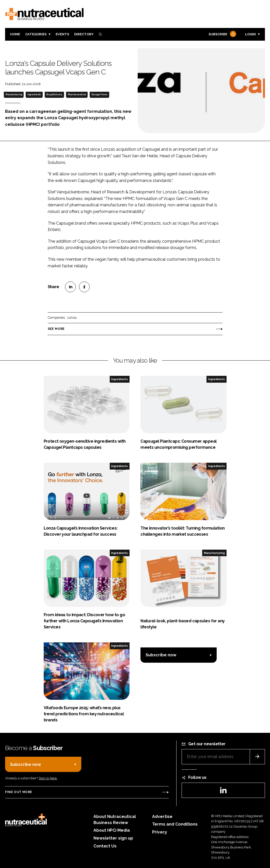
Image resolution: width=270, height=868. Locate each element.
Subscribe (222, 34)
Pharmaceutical (77, 95)
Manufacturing (14, 95)
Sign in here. (48, 778)
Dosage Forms (99, 95)
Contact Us (105, 846)
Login (250, 34)
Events (62, 34)
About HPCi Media (112, 830)
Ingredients (34, 95)
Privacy (160, 832)
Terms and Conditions (175, 824)
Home (15, 34)
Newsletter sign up (113, 838)
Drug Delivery (54, 95)
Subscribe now (161, 655)
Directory (84, 34)
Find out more (19, 792)
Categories (36, 34)
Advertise (162, 817)
